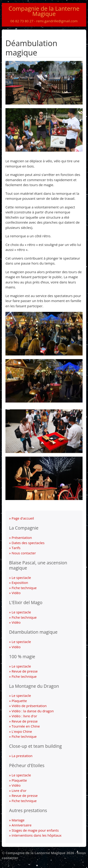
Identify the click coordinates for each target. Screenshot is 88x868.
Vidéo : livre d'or (24, 716)
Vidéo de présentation (29, 706)
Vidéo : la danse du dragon (33, 711)
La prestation (22, 756)
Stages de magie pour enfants (35, 830)
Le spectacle (21, 578)
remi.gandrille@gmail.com (57, 21)
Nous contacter (24, 553)
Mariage (18, 820)
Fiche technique (24, 588)
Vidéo (16, 593)
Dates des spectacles (28, 543)
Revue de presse (25, 671)
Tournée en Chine (26, 726)
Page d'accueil (23, 518)
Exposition (20, 583)
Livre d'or (19, 790)
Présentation (22, 538)
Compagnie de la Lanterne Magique (44, 11)
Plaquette (19, 701)
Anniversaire (22, 825)
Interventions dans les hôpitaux (37, 835)
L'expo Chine (22, 731)
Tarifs (16, 548)
